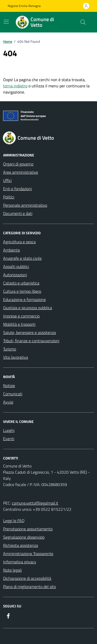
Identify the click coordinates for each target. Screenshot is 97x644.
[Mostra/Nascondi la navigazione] (6, 22)
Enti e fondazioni (17, 189)
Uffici (7, 180)
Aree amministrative (21, 172)
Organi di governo (18, 164)
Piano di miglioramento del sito (29, 587)
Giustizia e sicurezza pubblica (28, 308)
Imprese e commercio (21, 316)
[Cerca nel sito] (83, 22)
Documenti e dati (18, 213)
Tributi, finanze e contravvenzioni (31, 341)
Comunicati (13, 394)
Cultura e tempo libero (22, 291)
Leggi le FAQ (14, 521)
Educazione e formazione (24, 299)
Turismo (10, 349)
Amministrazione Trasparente (28, 554)
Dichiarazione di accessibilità (27, 578)
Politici (9, 197)
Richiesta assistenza (21, 545)
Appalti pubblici (16, 266)
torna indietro (15, 86)
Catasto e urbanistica (21, 283)
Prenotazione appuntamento (28, 529)
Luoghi (9, 430)
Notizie (9, 386)
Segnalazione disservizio (24, 537)
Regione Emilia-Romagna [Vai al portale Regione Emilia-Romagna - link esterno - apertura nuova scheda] (24, 6)
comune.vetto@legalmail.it (35, 503)
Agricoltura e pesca (19, 242)
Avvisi (8, 402)
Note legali (12, 570)
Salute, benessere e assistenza (29, 332)
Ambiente (12, 250)
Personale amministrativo (25, 205)
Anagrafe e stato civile (22, 258)
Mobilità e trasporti (19, 324)
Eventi (9, 439)
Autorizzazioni (15, 275)
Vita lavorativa (16, 357)
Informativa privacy (20, 562)
